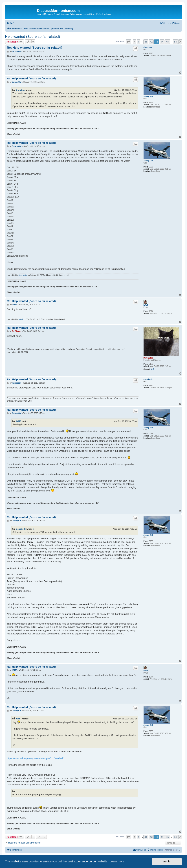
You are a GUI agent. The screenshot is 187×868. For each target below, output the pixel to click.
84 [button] (175, 42)
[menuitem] (10, 23)
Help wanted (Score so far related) (33, 37)
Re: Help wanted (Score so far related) (35, 48)
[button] (129, 42)
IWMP (146, 305)
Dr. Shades (148, 358)
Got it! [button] (167, 862)
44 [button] (162, 42)
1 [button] (139, 42)
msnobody (148, 379)
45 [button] (167, 42)
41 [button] (146, 42)
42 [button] (151, 42)
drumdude (148, 47)
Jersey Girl (148, 96)
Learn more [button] (117, 861)
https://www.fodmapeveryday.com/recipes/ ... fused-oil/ (35, 758)
